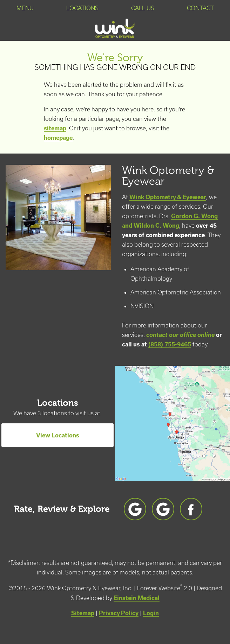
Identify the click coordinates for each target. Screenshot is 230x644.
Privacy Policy (119, 613)
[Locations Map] (172, 422)
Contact (200, 8)
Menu (25, 8)
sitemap (55, 128)
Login (151, 613)
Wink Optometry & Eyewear (168, 197)
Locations (82, 8)
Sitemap (83, 613)
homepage (58, 138)
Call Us (143, 8)
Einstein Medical (137, 598)
